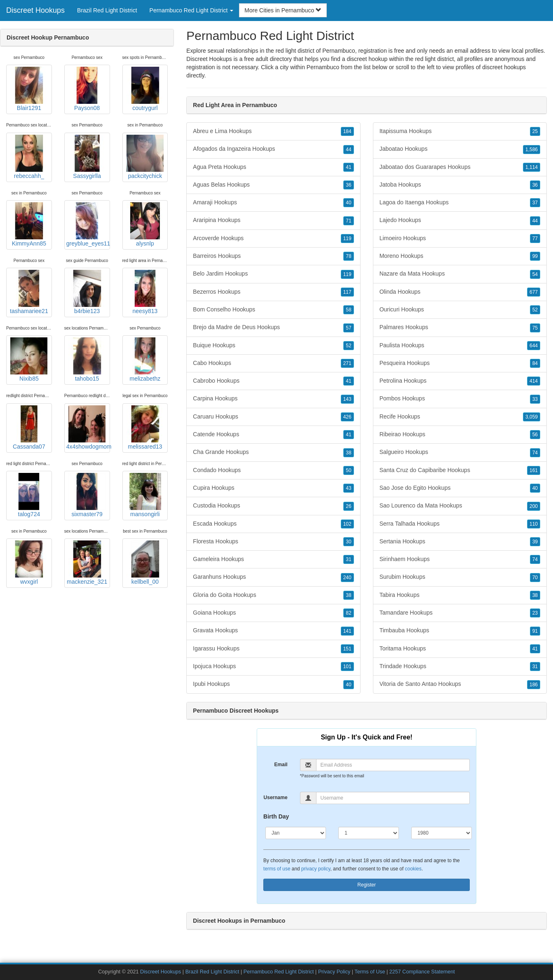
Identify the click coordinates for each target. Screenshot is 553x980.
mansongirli (145, 495)
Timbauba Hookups (460, 631)
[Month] (296, 833)
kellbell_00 (145, 563)
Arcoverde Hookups (273, 239)
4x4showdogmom (88, 428)
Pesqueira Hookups (460, 363)
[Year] (442, 833)
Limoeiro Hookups (460, 239)
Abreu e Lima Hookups (273, 131)
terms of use (277, 869)
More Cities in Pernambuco (283, 10)
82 (348, 613)
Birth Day (276, 816)
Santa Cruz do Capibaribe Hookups (460, 470)
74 (535, 453)
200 (534, 506)
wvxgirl (29, 563)
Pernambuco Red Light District (279, 972)
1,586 (532, 150)
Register (367, 885)
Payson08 (87, 89)
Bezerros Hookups (273, 292)
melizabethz (145, 360)
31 (348, 559)
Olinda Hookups (460, 292)
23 (535, 613)
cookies (413, 869)
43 (348, 488)
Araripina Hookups (273, 220)
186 (534, 685)
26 (348, 506)
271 (347, 363)
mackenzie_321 (87, 563)
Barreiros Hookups (273, 256)
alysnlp (145, 225)
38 (348, 453)
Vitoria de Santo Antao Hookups (460, 684)
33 (535, 399)
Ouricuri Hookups (460, 310)
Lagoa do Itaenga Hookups (460, 203)
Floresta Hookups (273, 542)
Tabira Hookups (460, 595)
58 (348, 310)
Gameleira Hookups (273, 559)
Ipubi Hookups (273, 684)
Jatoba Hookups (460, 185)
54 (535, 274)
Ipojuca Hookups (273, 667)
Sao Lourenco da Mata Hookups (460, 506)
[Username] (393, 798)
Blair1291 (29, 89)
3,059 (532, 417)
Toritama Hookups (460, 649)
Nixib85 (29, 360)
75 (535, 328)
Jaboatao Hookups (460, 149)
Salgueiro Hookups (460, 452)
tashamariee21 (29, 292)
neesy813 (145, 292)
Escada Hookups (273, 524)
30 (348, 542)
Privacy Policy (334, 972)
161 (534, 470)
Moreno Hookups (460, 256)
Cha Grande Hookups (273, 452)
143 (347, 399)
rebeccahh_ (29, 157)
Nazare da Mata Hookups (460, 274)
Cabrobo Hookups (273, 381)
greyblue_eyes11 (88, 225)
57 (348, 328)
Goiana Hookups (273, 613)
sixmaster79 (87, 495)
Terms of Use (370, 972)
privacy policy (316, 869)
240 (347, 578)
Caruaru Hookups (273, 417)
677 (534, 292)
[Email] (393, 765)
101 (347, 667)
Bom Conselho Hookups (273, 310)
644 (534, 346)
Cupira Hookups (273, 488)
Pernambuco (323, 67)
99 (535, 256)
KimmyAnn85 (29, 225)
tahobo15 (87, 360)
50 (348, 470)
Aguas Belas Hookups (273, 185)
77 (535, 239)
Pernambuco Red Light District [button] (192, 10)
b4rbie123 (87, 292)
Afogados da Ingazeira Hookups (273, 149)
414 (534, 381)
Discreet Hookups (35, 10)
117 (347, 292)
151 (347, 649)
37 (535, 203)
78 (348, 256)
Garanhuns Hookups (273, 577)
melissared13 (145, 428)
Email (281, 765)
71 (348, 221)
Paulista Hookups (460, 346)
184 (347, 131)
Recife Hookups (460, 417)
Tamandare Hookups (460, 613)
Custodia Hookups (273, 506)
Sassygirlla (87, 157)
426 (347, 417)
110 (534, 524)
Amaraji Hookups (273, 203)
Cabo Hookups (273, 363)
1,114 (532, 167)
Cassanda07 (29, 428)
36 (348, 185)
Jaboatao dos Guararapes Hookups (460, 167)
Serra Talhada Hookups (460, 524)
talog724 (29, 495)
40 (348, 203)
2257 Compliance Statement (422, 972)
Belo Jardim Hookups (273, 274)
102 (347, 524)
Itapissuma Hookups (460, 131)
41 (348, 167)
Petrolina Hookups (460, 381)
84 (535, 363)
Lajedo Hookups (460, 220)
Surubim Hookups (460, 577)
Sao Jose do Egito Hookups (460, 488)
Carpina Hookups (273, 399)
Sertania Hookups (460, 542)
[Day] (369, 833)
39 (535, 542)
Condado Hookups (273, 470)
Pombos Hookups (460, 399)
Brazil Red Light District (107, 10)
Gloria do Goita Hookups (273, 595)
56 (535, 435)
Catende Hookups (273, 435)
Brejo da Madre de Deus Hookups (273, 327)
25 (535, 131)
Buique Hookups (273, 346)
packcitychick (145, 157)
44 (348, 150)
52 (348, 346)
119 (347, 239)
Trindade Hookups (460, 667)
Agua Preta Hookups (273, 167)
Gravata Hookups (273, 631)
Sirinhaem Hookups (460, 559)
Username (276, 798)
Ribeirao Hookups (460, 435)
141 (347, 631)
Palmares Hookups (460, 327)
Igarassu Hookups (273, 649)
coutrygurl (145, 89)
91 (535, 631)
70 (535, 578)
